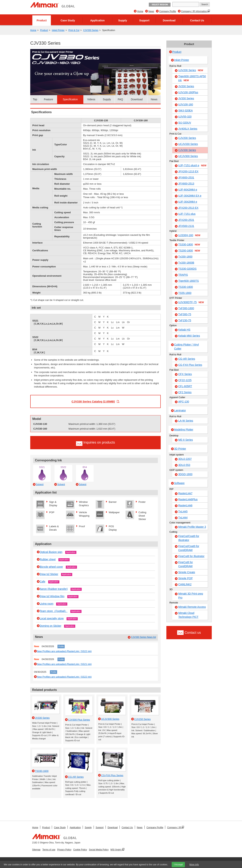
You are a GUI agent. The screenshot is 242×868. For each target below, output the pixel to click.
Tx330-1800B (186, 263)
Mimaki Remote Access (192, 607)
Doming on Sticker (50, 626)
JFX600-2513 (186, 184)
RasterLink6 (185, 505)
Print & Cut (74, 30)
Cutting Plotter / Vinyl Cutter (186, 347)
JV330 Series (186, 98)
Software (179, 483)
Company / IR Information (194, 11)
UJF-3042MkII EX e (190, 196)
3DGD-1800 (185, 474)
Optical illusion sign (51, 552)
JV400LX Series (188, 129)
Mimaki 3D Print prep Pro (191, 596)
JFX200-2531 (186, 220)
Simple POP (185, 578)
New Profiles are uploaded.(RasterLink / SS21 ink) (64, 664)
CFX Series (185, 374)
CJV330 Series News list (144, 637)
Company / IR (174, 828)
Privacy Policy (64, 850)
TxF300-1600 (186, 308)
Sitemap (36, 850)
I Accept (178, 865)
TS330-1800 (189, 245)
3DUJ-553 (184, 465)
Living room (47, 604)
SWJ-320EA (185, 111)
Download (169, 20)
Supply (123, 20)
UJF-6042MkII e (188, 190)
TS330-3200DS (187, 269)
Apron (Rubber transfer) (54, 589)
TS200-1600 (189, 251)
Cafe (43, 582)
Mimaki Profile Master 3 (192, 527)
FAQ (120, 99)
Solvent (40, 484)
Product (42, 20)
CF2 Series (185, 392)
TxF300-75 (185, 314)
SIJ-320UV (185, 123)
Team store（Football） (54, 611)
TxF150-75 (185, 320)
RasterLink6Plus (188, 499)
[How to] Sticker (49, 574)
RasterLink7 (185, 493)
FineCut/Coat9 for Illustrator (189, 538)
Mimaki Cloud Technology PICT (188, 615)
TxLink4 (183, 518)
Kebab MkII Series (189, 336)
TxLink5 (183, 511)
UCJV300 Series (188, 156)
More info (194, 865)
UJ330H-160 (189, 235)
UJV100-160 (186, 104)
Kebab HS (184, 330)
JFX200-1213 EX (188, 171)
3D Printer (180, 449)
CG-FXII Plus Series (190, 365)
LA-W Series (186, 421)
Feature (48, 99)
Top (35, 99)
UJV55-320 (185, 117)
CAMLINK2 (185, 584)
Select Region (160, 5)
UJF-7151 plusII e (192, 166)
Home (140, 11)
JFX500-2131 (186, 226)
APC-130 (184, 402)
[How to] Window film (52, 596)
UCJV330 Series (188, 144)
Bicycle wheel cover (51, 567)
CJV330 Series (91, 30)
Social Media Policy (99, 850)
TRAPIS (183, 275)
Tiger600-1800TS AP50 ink (192, 78)
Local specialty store (52, 618)
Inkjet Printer (58, 30)
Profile (61, 647)
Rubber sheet (48, 559)
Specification (70, 99)
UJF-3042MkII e (188, 202)
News (151, 11)
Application (97, 20)
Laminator (180, 410)
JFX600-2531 (186, 177)
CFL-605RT (185, 386)
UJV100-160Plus (188, 92)
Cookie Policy (80, 850)
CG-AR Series (187, 359)
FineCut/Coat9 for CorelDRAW (189, 548)
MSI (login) (116, 850)
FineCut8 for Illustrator (191, 556)
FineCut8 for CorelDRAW (186, 564)
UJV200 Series (191, 70)
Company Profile (168, 11)
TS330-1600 (186, 287)
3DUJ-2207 (185, 459)
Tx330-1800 (185, 257)
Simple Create (187, 572)
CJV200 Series (187, 138)
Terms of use (49, 850)
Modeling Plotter (184, 430)
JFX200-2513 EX (188, 208)
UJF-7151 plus (187, 214)
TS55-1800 (185, 293)
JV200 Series (186, 86)
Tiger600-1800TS (188, 281)
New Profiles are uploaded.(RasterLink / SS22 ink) (64, 651)
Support (144, 20)
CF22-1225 (185, 380)
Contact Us (197, 20)
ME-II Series (186, 440)
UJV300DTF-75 (191, 302)
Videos (91, 99)
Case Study (68, 20)
